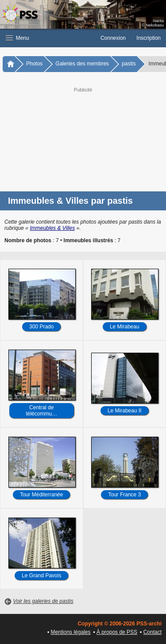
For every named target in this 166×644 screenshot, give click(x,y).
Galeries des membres (82, 64)
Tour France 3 (124, 495)
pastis (129, 64)
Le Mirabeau (125, 327)
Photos (34, 64)
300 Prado (41, 327)
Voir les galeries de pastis (43, 601)
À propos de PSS (117, 632)
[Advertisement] (83, 138)
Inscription (149, 38)
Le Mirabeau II (125, 411)
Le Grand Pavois (41, 575)
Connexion (113, 38)
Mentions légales (70, 632)
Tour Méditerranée (41, 495)
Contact (152, 632)
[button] (48, 38)
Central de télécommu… (41, 411)
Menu (17, 38)
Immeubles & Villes (52, 228)
